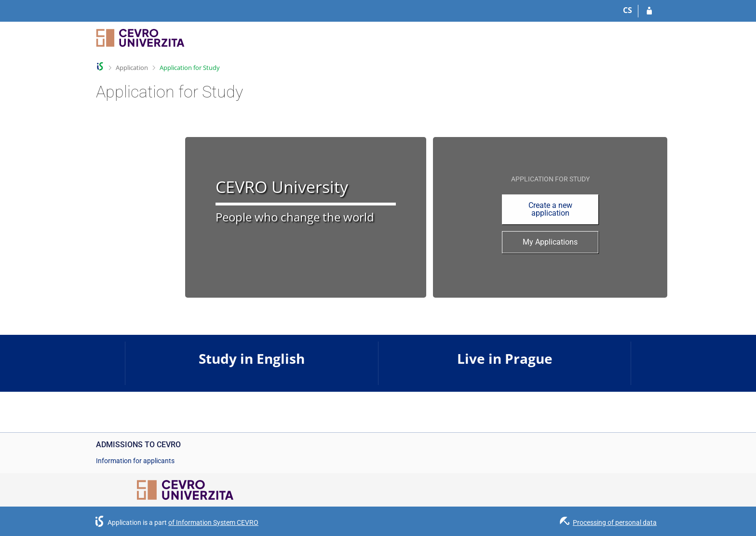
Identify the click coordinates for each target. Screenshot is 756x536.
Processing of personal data (615, 522)
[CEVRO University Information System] (140, 42)
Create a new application (550, 209)
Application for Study (190, 68)
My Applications (550, 242)
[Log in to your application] (649, 11)
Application (132, 68)
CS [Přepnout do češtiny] (628, 10)
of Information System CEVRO (213, 522)
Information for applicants (135, 461)
